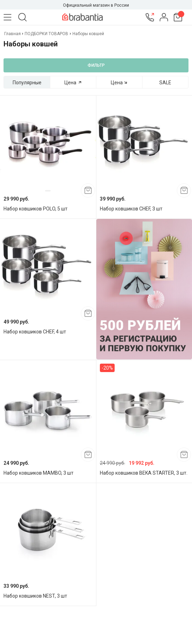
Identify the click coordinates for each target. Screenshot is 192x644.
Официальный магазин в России (96, 5)
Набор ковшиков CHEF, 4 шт (35, 332)
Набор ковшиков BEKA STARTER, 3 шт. (144, 473)
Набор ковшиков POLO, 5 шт (36, 209)
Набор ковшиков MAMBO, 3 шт (39, 473)
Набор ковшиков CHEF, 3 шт (131, 209)
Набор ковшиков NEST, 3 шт (35, 596)
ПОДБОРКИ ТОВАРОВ (46, 34)
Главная (13, 34)
